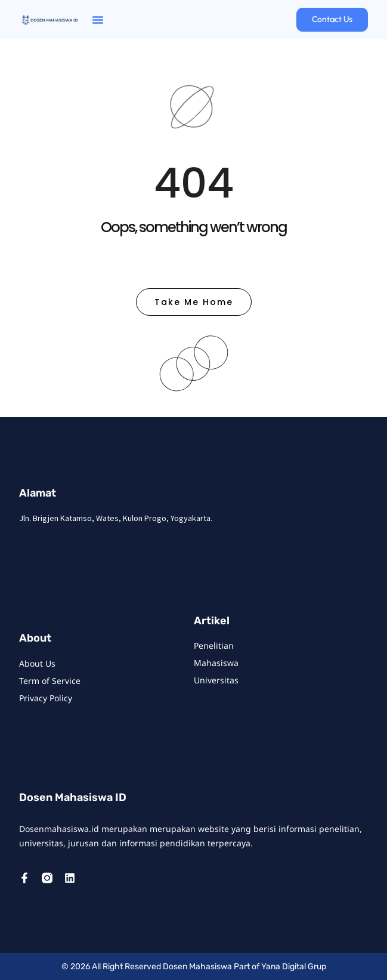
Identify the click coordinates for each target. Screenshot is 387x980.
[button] (98, 20)
